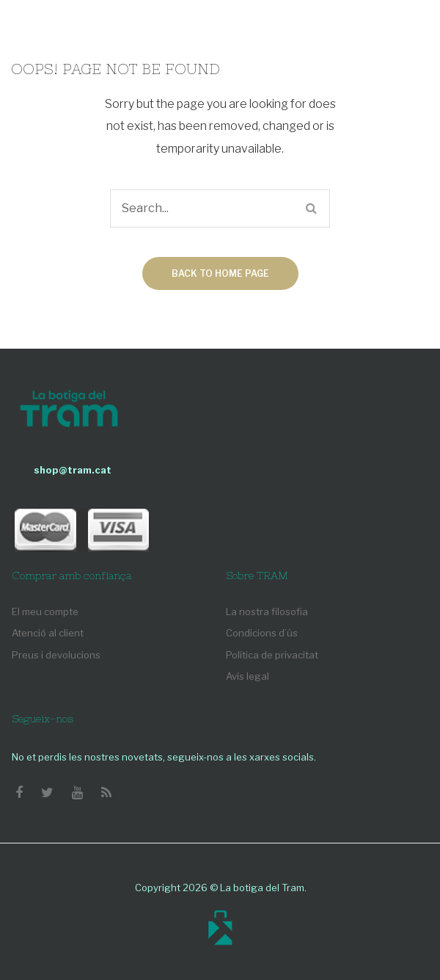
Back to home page (220, 273)
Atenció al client (48, 633)
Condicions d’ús (262, 633)
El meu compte (45, 611)
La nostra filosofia (267, 611)
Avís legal (247, 676)
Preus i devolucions (56, 655)
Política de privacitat (272, 655)
